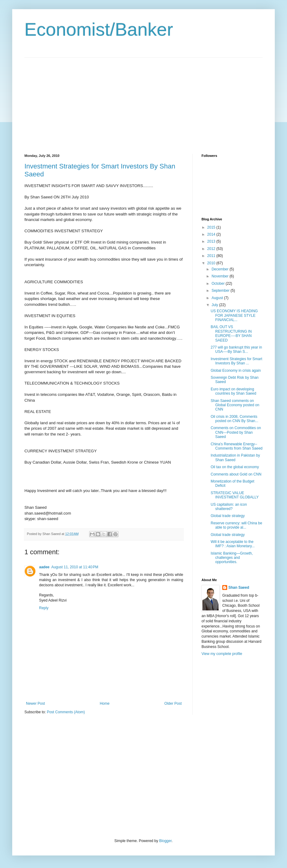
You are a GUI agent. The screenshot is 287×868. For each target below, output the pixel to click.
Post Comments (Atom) (66, 712)
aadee (44, 567)
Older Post (173, 703)
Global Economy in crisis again (236, 371)
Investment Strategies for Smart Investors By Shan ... (236, 361)
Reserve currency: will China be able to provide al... (236, 525)
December (221, 269)
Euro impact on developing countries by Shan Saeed (233, 391)
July (215, 305)
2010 (212, 263)
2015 (212, 227)
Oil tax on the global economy (235, 467)
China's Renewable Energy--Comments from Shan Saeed (237, 446)
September (221, 291)
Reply (44, 608)
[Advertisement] (76, 100)
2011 (212, 256)
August (218, 298)
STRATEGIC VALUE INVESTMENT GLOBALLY (235, 495)
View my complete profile (222, 654)
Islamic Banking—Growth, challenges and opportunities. (232, 558)
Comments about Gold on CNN (236, 474)
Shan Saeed (239, 588)
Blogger (165, 841)
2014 (212, 234)
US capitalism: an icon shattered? (229, 507)
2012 (212, 249)
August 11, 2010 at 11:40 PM (75, 567)
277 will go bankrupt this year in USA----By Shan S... (236, 349)
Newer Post (35, 703)
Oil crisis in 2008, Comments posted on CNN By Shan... (234, 419)
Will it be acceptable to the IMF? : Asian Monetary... (233, 544)
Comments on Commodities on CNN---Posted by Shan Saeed (236, 432)
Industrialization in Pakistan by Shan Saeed (235, 458)
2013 (212, 241)
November (221, 276)
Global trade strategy (228, 516)
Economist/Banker (99, 29)
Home (105, 703)
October (219, 284)
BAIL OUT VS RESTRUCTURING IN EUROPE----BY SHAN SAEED (231, 333)
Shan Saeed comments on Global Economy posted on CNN (235, 405)
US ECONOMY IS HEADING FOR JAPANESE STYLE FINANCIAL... (234, 315)
